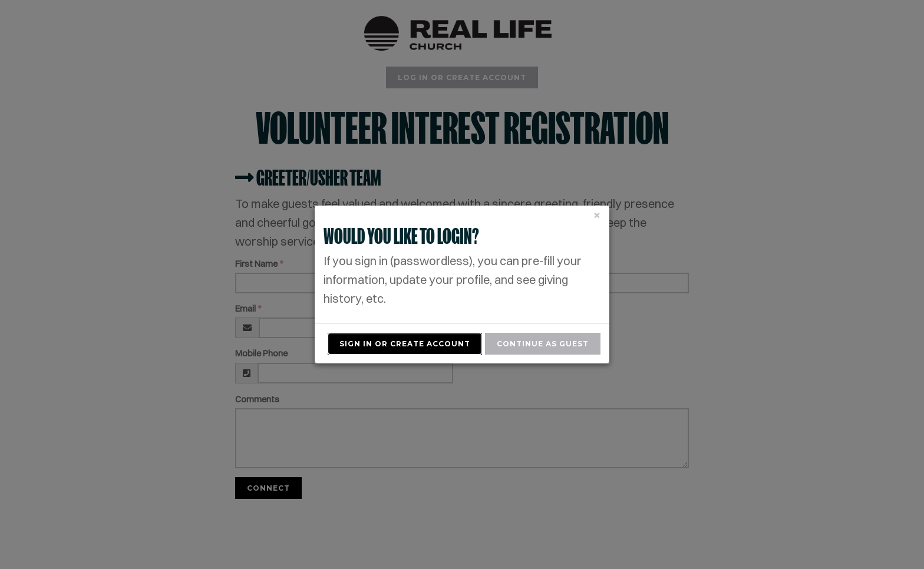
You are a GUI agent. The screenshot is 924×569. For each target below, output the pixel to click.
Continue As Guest (543, 344)
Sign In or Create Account (405, 344)
